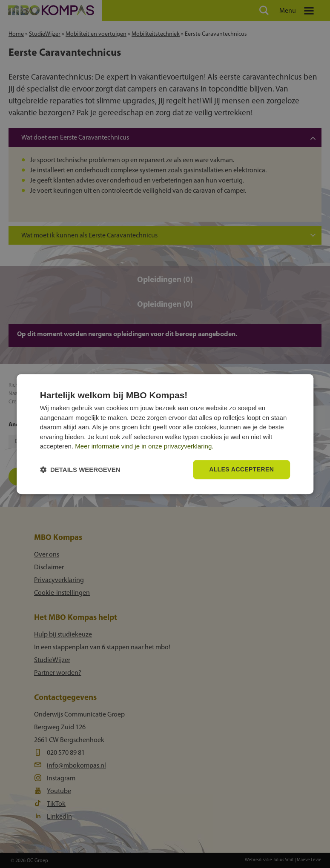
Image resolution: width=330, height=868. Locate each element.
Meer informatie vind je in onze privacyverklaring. (144, 447)
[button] (80, 470)
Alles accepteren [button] (241, 469)
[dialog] (165, 434)
